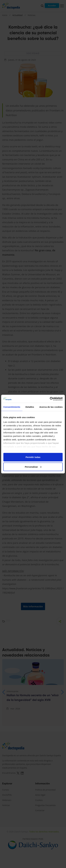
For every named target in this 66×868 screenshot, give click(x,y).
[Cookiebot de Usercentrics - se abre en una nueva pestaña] (50, 399)
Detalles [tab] (30, 407)
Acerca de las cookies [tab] (51, 407)
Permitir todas (33, 457)
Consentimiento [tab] (12, 407)
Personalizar (33, 467)
